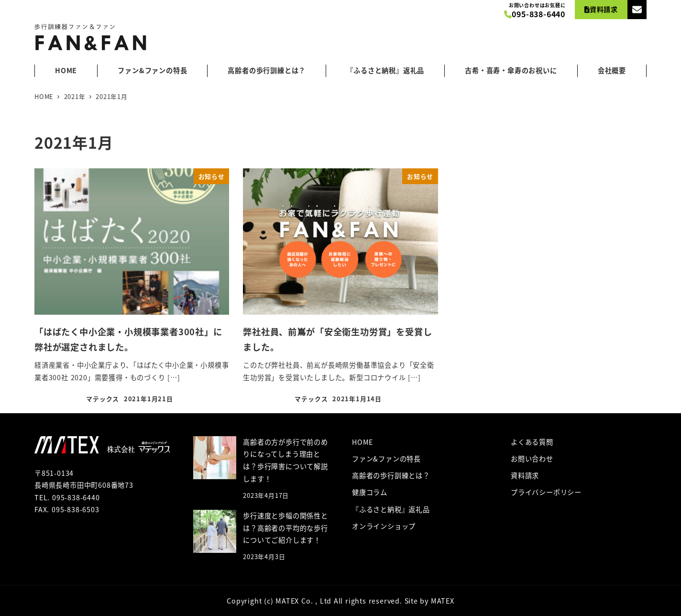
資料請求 (525, 475)
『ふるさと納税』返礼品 (391, 509)
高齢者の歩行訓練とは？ (391, 475)
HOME (362, 442)
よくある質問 (532, 442)
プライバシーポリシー (546, 492)
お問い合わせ (532, 459)
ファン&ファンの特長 (386, 459)
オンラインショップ (384, 526)
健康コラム (370, 492)
